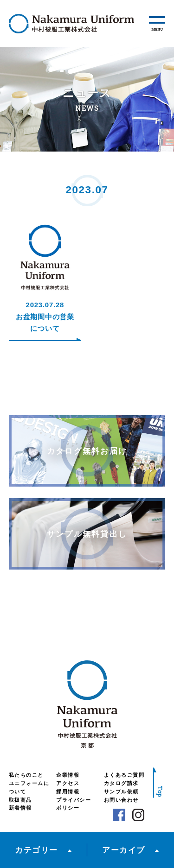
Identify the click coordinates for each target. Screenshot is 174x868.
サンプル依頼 (121, 792)
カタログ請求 (121, 783)
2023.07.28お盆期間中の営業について (45, 317)
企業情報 (68, 775)
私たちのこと (26, 775)
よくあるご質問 (124, 775)
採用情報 (68, 792)
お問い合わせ (121, 800)
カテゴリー (36, 850)
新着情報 (20, 808)
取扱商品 (20, 800)
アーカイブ (124, 850)
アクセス (68, 783)
